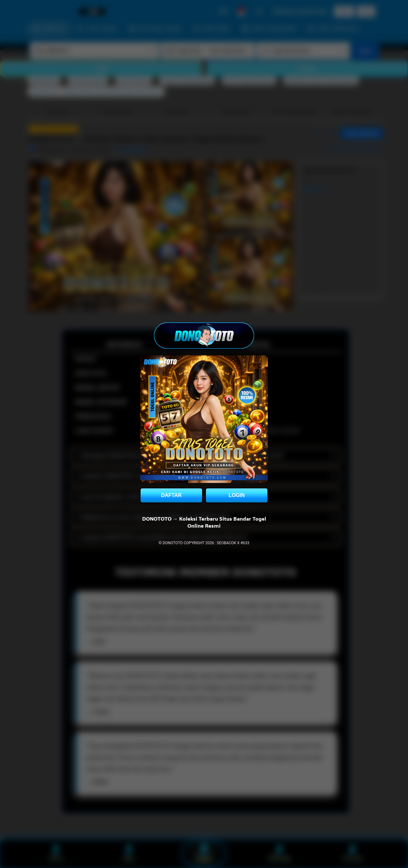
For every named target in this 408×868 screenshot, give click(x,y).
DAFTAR (171, 495)
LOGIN (237, 495)
